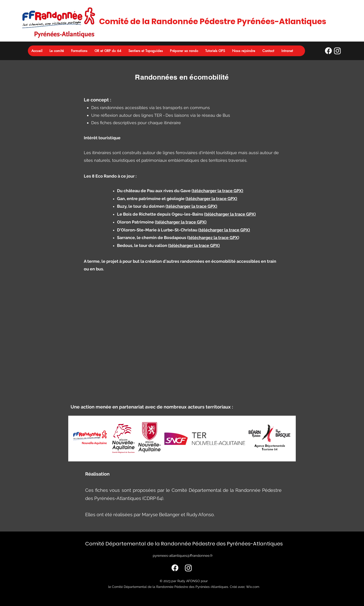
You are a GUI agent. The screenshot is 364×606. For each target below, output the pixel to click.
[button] (57, 51)
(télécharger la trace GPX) (217, 191)
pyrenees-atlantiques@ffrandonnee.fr (183, 556)
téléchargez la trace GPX (213, 238)
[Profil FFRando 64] (328, 51)
